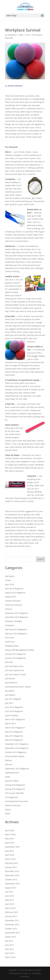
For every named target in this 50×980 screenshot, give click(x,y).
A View (8, 580)
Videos (8, 809)
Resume (9, 764)
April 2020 (10, 830)
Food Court (10, 642)
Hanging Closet (12, 646)
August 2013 (11, 597)
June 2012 (9, 945)
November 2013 (12, 875)
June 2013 (9, 896)
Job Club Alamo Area (14, 666)
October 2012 (11, 929)
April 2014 (10, 855)
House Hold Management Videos (20, 650)
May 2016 (9, 839)
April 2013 (10, 584)
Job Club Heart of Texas (15, 674)
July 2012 (9, 941)
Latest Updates (12, 715)
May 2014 (9, 851)
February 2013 (11, 912)
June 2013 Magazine (14, 711)
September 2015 (12, 847)
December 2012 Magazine (17, 613)
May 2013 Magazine (14, 736)
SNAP (7, 777)
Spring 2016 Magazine (15, 785)
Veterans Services (13, 805)
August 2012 (11, 937)
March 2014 (10, 859)
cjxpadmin (12, 35)
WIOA (8, 814)
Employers (10, 625)
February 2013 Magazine (16, 629)
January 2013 (11, 916)
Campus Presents (13, 601)
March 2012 (10, 957)
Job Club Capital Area (15, 670)
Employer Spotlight (14, 621)
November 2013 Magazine (17, 748)
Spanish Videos (12, 781)
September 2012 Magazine (17, 769)
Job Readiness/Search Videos (18, 687)
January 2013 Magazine (15, 654)
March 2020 (10, 834)
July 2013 (9, 703)
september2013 (12, 773)
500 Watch (10, 576)
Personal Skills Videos (15, 756)
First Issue (10, 638)
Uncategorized (12, 797)
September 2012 (12, 933)
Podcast (9, 760)
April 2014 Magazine (14, 589)
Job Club (9, 662)
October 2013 (11, 879)
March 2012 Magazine (15, 719)
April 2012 (10, 953)
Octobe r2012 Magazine (16, 752)
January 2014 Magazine (15, 658)
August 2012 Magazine (15, 593)
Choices (9, 609)
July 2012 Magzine (13, 699)
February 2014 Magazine (16, 634)
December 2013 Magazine (17, 617)
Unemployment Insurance (17, 801)
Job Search (10, 691)
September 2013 (12, 884)
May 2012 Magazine (14, 732)
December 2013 (12, 871)
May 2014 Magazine (14, 740)
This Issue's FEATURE (14, 793)
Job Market (10, 678)
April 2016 (10, 843)
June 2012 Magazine (14, 707)
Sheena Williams (15, 86)
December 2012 (12, 920)
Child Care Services (14, 605)
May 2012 (9, 949)
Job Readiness (11, 683)
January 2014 (11, 867)
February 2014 (11, 863)
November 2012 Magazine (17, 744)
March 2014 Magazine (15, 728)
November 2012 (12, 925)
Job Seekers (10, 695)
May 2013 (9, 900)
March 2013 (10, 724)
